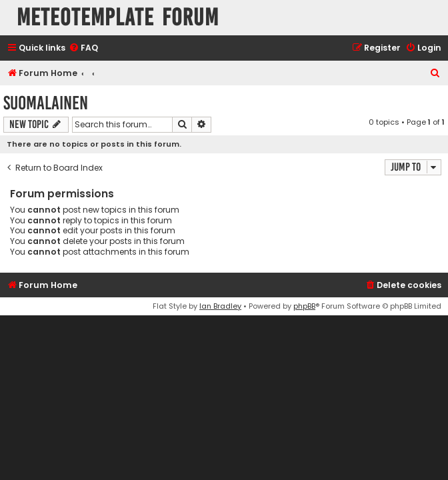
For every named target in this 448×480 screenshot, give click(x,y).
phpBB (304, 306)
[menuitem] (83, 48)
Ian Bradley (220, 306)
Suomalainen (46, 103)
